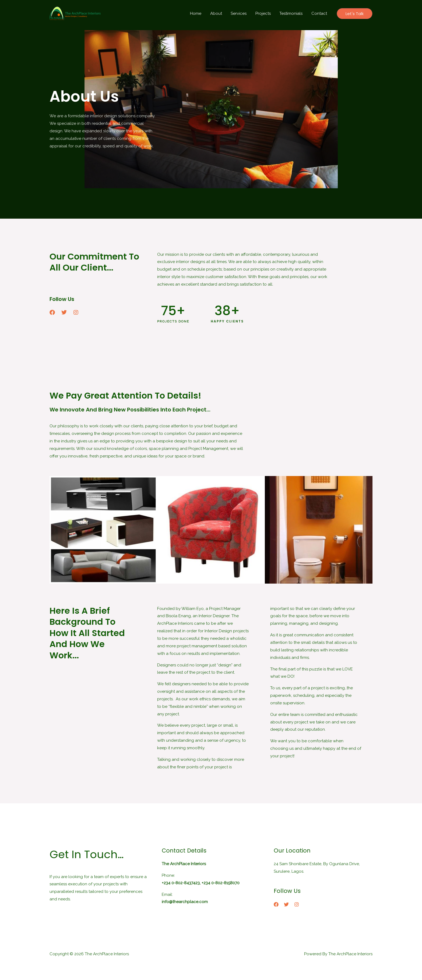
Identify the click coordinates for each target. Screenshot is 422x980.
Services (241, 13)
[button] (355, 14)
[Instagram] (297, 904)
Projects (265, 13)
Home (199, 13)
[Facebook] (276, 904)
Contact (319, 13)
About (219, 13)
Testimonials (292, 13)
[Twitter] (286, 904)
